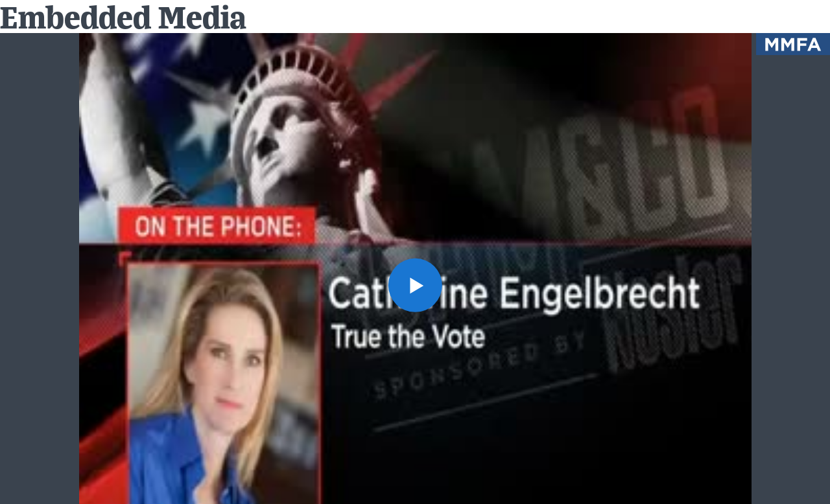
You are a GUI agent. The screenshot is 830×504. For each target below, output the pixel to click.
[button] (415, 285)
